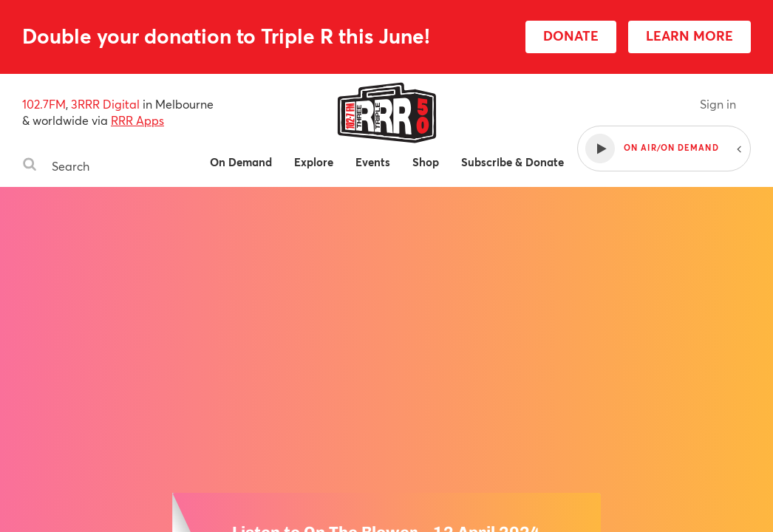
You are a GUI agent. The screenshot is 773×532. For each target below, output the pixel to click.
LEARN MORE (689, 35)
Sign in (718, 104)
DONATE (571, 35)
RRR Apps (137, 120)
